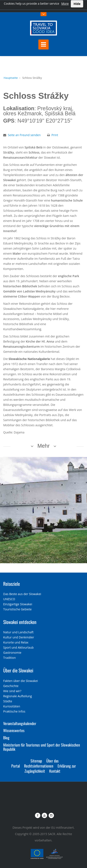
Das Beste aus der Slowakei (22, 594)
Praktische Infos (14, 711)
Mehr (44, 446)
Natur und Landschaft (18, 632)
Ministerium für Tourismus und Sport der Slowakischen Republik (42, 747)
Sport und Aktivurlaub (18, 647)
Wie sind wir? (12, 691)
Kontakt (55, 771)
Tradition (9, 658)
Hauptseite (11, 78)
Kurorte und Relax (16, 642)
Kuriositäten (12, 706)
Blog (6, 738)
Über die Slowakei (18, 670)
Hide (77, 4)
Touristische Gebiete (17, 609)
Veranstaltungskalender (20, 723)
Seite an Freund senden (24, 135)
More (65, 4)
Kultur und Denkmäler (19, 637)
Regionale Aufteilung (17, 696)
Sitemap (36, 761)
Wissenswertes (14, 730)
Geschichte (11, 686)
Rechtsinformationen (39, 766)
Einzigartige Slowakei (18, 604)
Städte (8, 701)
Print (55, 135)
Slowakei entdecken (20, 622)
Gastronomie (12, 653)
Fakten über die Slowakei (20, 681)
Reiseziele (12, 584)
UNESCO (9, 599)
